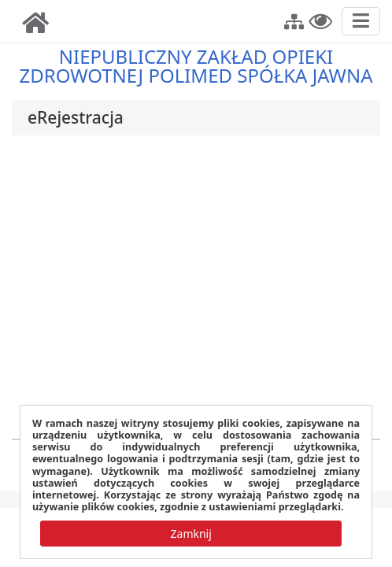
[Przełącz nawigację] (361, 21)
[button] (294, 20)
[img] (35, 23)
